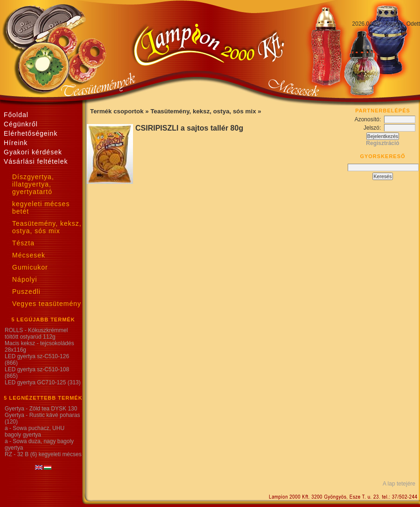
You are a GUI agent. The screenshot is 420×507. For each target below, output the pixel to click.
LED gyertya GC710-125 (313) (43, 382)
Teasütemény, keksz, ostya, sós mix (47, 227)
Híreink (16, 143)
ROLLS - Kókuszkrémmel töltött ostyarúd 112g (36, 333)
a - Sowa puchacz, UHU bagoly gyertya (35, 431)
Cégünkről (21, 124)
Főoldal (16, 115)
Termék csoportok (118, 111)
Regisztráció (382, 143)
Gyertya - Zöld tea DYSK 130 (41, 409)
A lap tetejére (399, 484)
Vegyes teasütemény (47, 304)
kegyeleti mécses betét (41, 208)
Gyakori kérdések (33, 152)
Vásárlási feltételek (36, 161)
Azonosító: (369, 119)
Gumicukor (30, 267)
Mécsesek (29, 255)
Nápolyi (25, 279)
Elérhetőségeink (31, 133)
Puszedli (26, 292)
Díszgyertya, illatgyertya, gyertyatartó (33, 184)
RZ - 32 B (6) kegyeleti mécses (43, 454)
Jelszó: (374, 128)
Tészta (23, 243)
